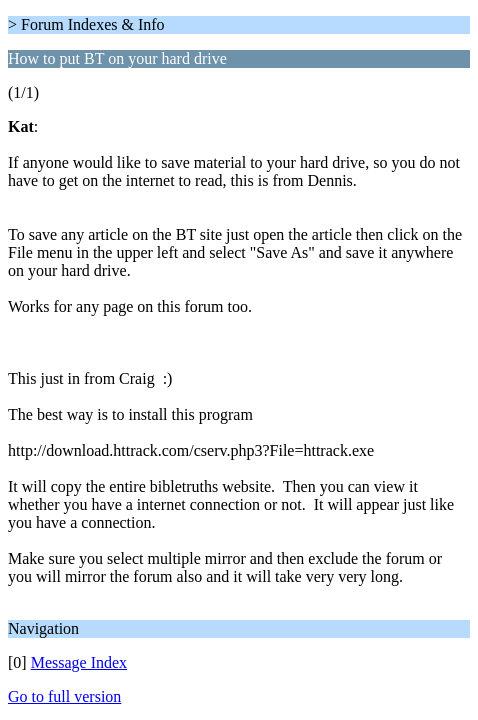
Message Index (79, 662)
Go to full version (64, 696)
